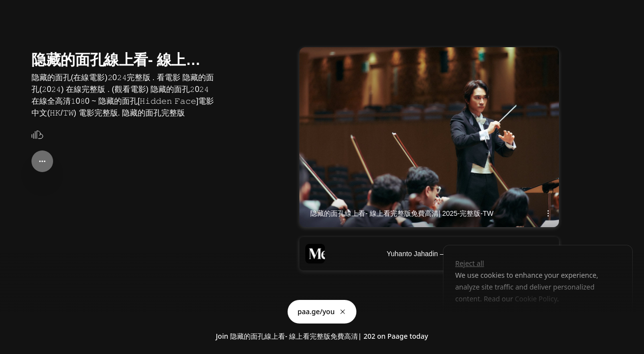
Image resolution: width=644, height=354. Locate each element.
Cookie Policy (535, 299)
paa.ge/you (322, 311)
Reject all (470, 263)
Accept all (534, 321)
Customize (479, 321)
